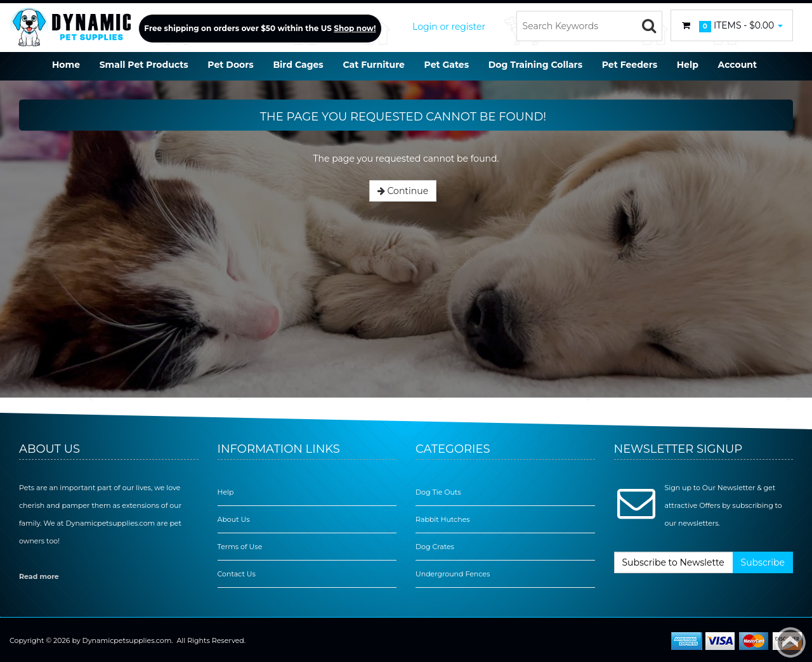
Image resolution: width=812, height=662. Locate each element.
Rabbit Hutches (443, 519)
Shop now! (355, 28)
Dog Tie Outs (438, 492)
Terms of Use (240, 547)
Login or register (449, 27)
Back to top (790, 642)
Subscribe (763, 562)
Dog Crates (435, 547)
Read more (39, 576)
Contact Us (237, 574)
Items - (732, 26)
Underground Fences (453, 574)
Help (226, 492)
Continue (403, 191)
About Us (234, 519)
